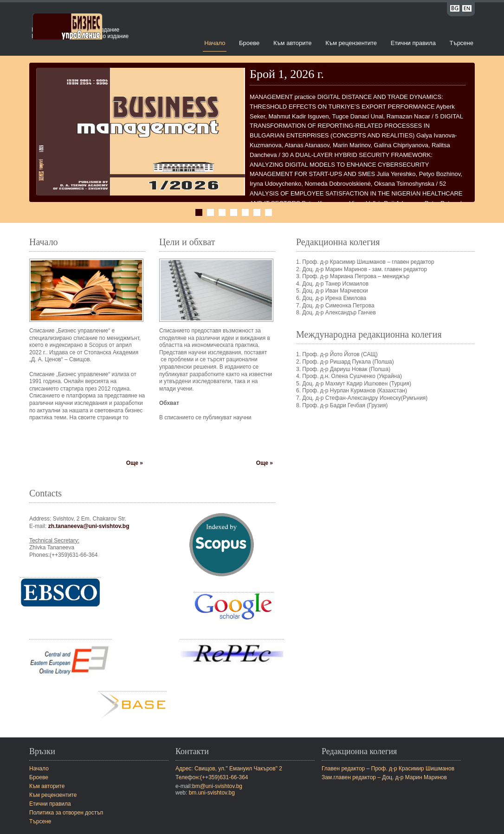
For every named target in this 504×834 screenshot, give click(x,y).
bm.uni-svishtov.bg (212, 793)
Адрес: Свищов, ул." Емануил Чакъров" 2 (229, 769)
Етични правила (413, 43)
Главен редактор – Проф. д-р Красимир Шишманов (388, 769)
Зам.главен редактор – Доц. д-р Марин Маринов (384, 777)
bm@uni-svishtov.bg (217, 786)
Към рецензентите (351, 43)
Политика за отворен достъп (66, 813)
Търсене (462, 43)
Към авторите (293, 43)
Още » (135, 463)
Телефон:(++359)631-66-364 (212, 777)
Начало (215, 43)
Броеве (249, 43)
